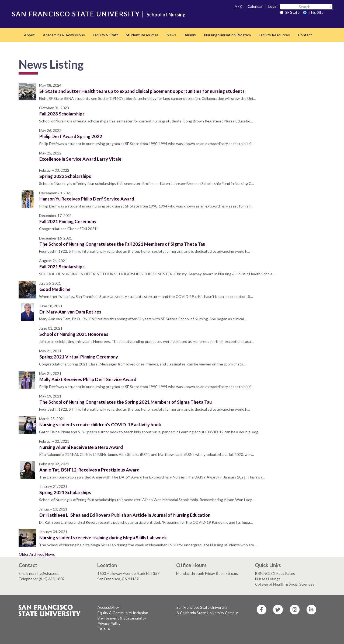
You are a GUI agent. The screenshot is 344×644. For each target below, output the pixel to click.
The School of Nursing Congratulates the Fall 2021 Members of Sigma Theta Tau (122, 244)
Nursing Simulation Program (227, 35)
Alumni (190, 35)
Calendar (255, 6)
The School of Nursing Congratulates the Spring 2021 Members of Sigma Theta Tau (126, 402)
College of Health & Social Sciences (285, 584)
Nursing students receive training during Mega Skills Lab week (103, 538)
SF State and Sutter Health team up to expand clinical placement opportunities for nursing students (142, 91)
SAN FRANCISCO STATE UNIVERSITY (76, 14)
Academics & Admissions (64, 35)
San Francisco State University (202, 607)
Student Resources (142, 35)
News (172, 35)
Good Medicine (55, 289)
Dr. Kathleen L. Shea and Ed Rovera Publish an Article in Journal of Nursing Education (125, 515)
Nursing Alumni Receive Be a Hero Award (81, 447)
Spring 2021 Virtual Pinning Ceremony (79, 357)
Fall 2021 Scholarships (62, 267)
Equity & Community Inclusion (123, 613)
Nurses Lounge (268, 579)
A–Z (238, 6)
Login (273, 6)
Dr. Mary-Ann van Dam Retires (70, 312)
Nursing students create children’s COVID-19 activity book (100, 425)
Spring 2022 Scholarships (65, 176)
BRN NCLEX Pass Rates (275, 573)
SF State (290, 12)
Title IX (104, 629)
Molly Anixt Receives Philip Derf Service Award (88, 379)
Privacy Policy (109, 623)
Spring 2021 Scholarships (65, 492)
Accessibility (108, 607)
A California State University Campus (208, 613)
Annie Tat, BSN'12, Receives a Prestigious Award (89, 470)
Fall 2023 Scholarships (62, 114)
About (29, 35)
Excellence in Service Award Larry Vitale (80, 159)
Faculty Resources (274, 35)
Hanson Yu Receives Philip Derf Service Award (87, 199)
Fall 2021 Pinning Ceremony (68, 221)
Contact (305, 35)
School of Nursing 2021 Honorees (74, 334)
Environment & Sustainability (122, 618)
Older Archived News (37, 554)
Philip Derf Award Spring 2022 (71, 136)
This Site (313, 12)
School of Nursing (166, 15)
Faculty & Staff (105, 35)
